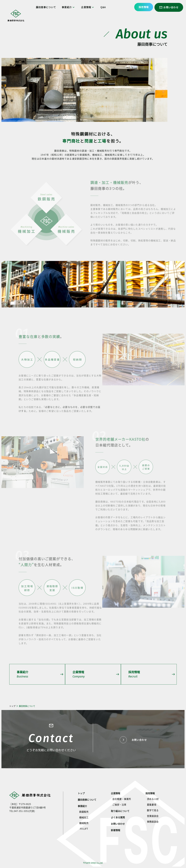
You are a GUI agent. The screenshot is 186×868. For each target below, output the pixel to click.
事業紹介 (69, 7)
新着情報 (116, 830)
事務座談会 (153, 822)
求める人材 (153, 799)
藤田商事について (46, 7)
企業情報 (88, 7)
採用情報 (144, 7)
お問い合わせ (169, 7)
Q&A (104, 7)
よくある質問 (118, 817)
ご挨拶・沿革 (119, 805)
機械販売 (84, 823)
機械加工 (84, 817)
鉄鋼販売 (84, 812)
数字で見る (153, 810)
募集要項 (152, 805)
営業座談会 (153, 816)
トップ (12, 706)
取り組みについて (120, 811)
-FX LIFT (84, 829)
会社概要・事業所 (122, 799)
